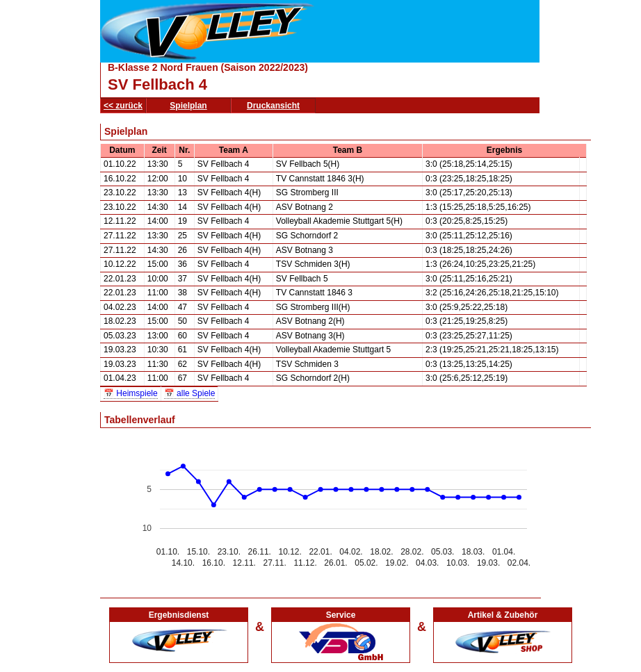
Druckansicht (273, 106)
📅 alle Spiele (190, 393)
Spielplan (188, 106)
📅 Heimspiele (131, 393)
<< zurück (123, 106)
